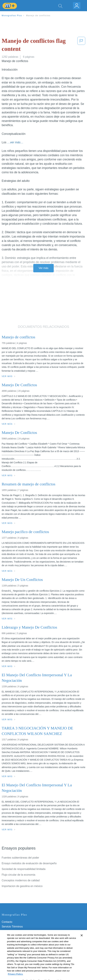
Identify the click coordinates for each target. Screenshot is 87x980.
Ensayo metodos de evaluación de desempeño (29, 863)
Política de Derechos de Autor (19, 936)
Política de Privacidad (14, 931)
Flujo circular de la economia (18, 875)
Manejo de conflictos (38, 16)
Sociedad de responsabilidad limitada (24, 869)
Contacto (7, 922)
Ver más (43, 268)
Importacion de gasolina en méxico (22, 886)
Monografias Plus (12, 16)
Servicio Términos (12, 927)
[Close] (82, 945)
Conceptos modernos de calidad (21, 880)
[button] (81, 46)
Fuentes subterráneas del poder (20, 858)
